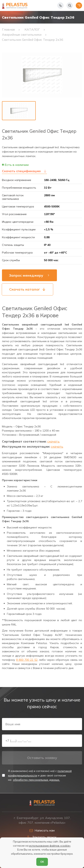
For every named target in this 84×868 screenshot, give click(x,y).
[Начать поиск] (70, 5)
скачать (53, 441)
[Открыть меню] (79, 5)
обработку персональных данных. (36, 780)
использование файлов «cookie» (50, 846)
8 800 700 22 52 (27, 660)
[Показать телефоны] (60, 5)
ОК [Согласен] (42, 862)
